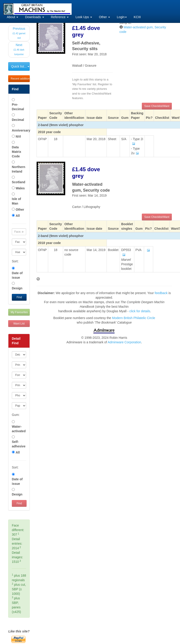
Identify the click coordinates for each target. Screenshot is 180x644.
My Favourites (19, 312)
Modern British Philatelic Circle (134, 318)
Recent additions (20, 79)
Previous (19, 33)
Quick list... (20, 66)
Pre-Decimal (18, 107)
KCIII (137, 17)
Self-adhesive (19, 444)
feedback (161, 293)
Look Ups (84, 17)
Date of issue (17, 275)
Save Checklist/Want (157, 106)
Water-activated (19, 429)
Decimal (18, 120)
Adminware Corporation (124, 342)
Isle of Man (16, 201)
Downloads (34, 17)
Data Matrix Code (16, 152)
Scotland (19, 182)
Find (19, 297)
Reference (60, 17)
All (18, 216)
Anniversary (19, 130)
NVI (18, 137)
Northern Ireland (19, 169)
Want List (19, 324)
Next (19, 49)
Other (104, 17)
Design (17, 288)
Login (122, 17)
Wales (20, 188)
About (12, 17)
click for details (140, 311)
